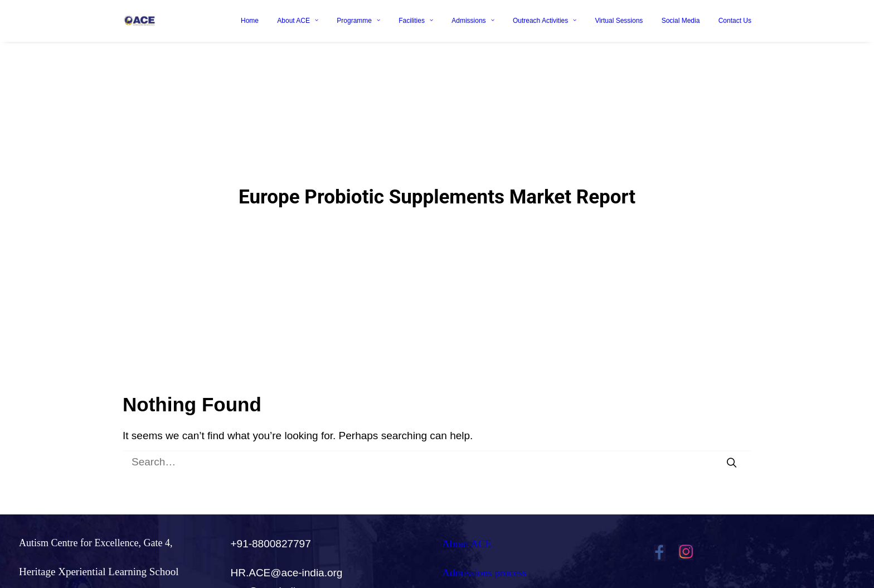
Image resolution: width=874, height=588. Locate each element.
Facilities (416, 21)
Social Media (681, 21)
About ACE (298, 21)
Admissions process (484, 549)
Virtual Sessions (619, 21)
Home (250, 21)
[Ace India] (139, 21)
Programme (358, 21)
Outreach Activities (545, 21)
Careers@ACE (474, 577)
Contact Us (735, 21)
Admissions (473, 21)
